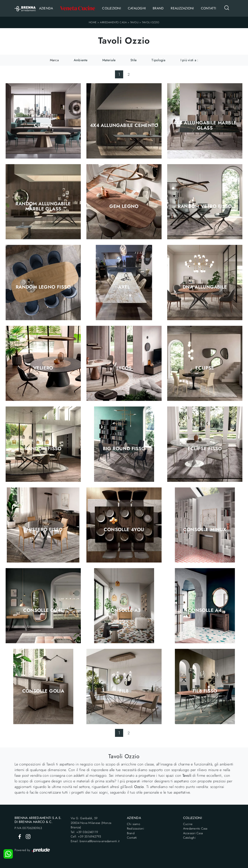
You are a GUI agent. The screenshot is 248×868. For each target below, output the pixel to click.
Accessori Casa (193, 833)
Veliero (43, 368)
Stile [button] (133, 60)
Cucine (188, 824)
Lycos (124, 368)
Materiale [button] (109, 60)
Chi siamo (133, 824)
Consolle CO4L (43, 610)
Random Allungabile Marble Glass (43, 206)
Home (93, 22)
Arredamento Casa (113, 22)
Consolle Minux (205, 530)
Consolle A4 (205, 610)
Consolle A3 (124, 610)
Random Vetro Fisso (205, 206)
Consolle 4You (124, 530)
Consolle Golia (43, 691)
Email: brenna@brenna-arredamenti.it (95, 841)
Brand (158, 8)
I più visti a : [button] (189, 60)
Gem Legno (124, 206)
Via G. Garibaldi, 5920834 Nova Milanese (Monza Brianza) (91, 823)
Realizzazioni (182, 8)
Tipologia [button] (158, 60)
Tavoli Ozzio (151, 22)
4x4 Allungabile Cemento (124, 126)
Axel (124, 287)
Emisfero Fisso (43, 530)
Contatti (209, 8)
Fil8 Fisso (205, 691)
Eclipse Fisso (205, 449)
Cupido (43, 126)
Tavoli (134, 22)
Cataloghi (137, 8)
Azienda (46, 8)
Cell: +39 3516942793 (86, 836)
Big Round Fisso (124, 449)
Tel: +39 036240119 (84, 832)
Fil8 (124, 691)
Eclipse (205, 368)
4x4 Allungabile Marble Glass (205, 126)
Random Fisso (43, 449)
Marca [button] (54, 60)
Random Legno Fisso (43, 287)
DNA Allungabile (205, 287)
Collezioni (111, 8)
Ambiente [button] (81, 60)
